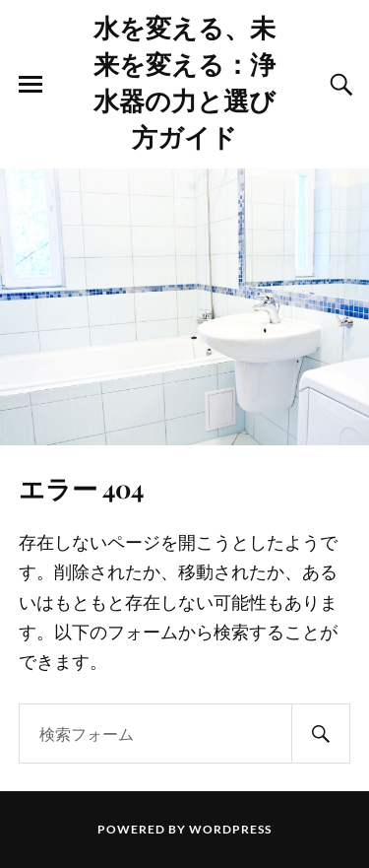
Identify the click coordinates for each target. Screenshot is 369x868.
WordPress (230, 829)
